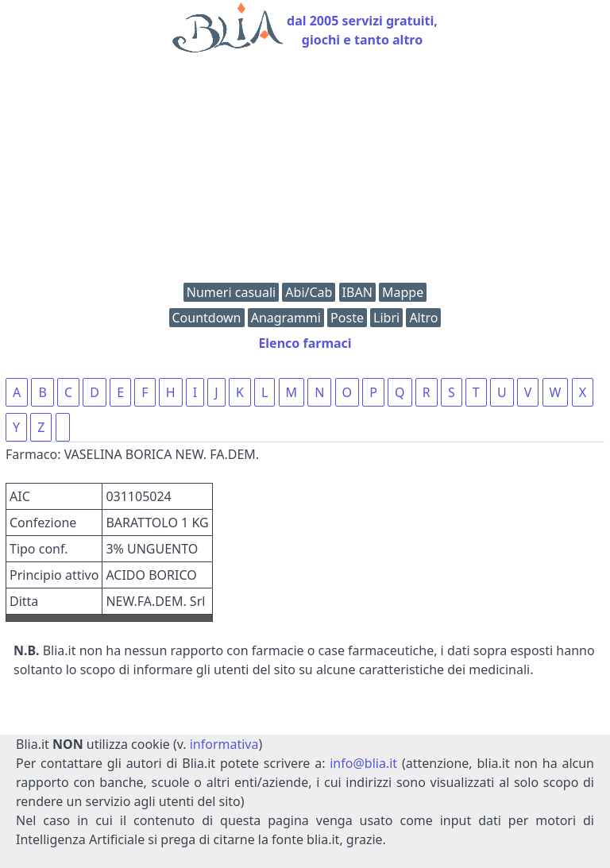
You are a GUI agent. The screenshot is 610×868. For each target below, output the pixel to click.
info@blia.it (363, 763)
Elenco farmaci (305, 343)
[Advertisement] (305, 172)
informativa (224, 744)
